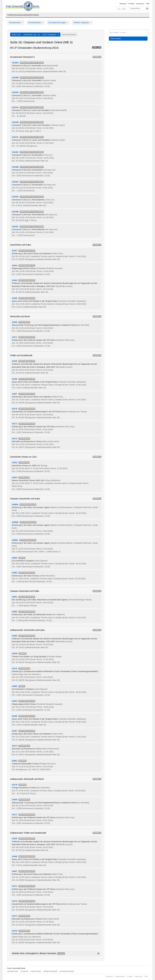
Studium (24, 971)
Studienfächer (135, 8)
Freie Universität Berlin (16, 968)
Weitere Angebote (82, 23)
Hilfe (148, 4)
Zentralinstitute (36, 23)
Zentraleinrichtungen (58, 23)
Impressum (140, 4)
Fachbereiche (16, 23)
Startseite (123, 4)
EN (124, 9)
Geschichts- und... (31, 35)
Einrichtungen (50, 971)
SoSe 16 (16, 35)
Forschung (36, 971)
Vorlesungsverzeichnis (23, 15)
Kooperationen (67, 971)
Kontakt (131, 4)
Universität (13, 971)
